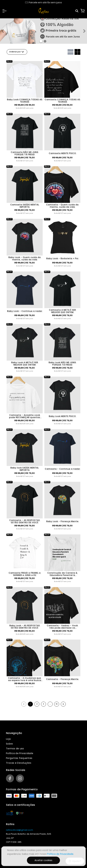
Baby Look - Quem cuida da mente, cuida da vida (25, 258)
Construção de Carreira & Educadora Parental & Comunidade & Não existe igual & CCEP (62, 574)
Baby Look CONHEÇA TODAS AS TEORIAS (25, 101)
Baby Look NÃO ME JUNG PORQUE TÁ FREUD (62, 364)
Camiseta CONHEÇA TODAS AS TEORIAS (62, 101)
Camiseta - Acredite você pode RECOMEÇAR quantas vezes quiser (25, 416)
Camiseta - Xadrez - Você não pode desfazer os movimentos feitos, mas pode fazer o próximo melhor (62, 627)
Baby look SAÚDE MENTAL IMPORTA (25, 469)
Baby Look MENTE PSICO (62, 416)
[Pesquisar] (77, 11)
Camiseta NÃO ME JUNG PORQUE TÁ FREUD (25, 153)
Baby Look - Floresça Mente (62, 521)
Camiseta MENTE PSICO (62, 153)
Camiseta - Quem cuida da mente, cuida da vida (62, 206)
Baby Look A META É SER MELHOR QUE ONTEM (25, 364)
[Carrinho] (83, 11)
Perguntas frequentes (19, 758)
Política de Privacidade (20, 753)
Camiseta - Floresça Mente (62, 679)
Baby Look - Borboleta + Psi (62, 258)
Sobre (9, 744)
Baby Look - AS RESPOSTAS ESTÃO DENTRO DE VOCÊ (25, 627)
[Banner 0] (41, 41)
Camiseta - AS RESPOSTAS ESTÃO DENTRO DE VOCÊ (25, 521)
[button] (4, 11)
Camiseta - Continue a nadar (62, 469)
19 (57, 704)
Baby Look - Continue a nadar (25, 311)
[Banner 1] (45, 41)
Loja (8, 739)
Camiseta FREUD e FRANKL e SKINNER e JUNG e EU (25, 574)
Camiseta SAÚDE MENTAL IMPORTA (25, 206)
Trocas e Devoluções (19, 763)
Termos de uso (15, 749)
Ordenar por (17, 52)
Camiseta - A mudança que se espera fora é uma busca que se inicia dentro (25, 679)
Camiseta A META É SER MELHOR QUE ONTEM (62, 311)
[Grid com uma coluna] (70, 52)
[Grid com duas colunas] (77, 52)
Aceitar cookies (43, 860)
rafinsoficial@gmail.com (20, 830)
